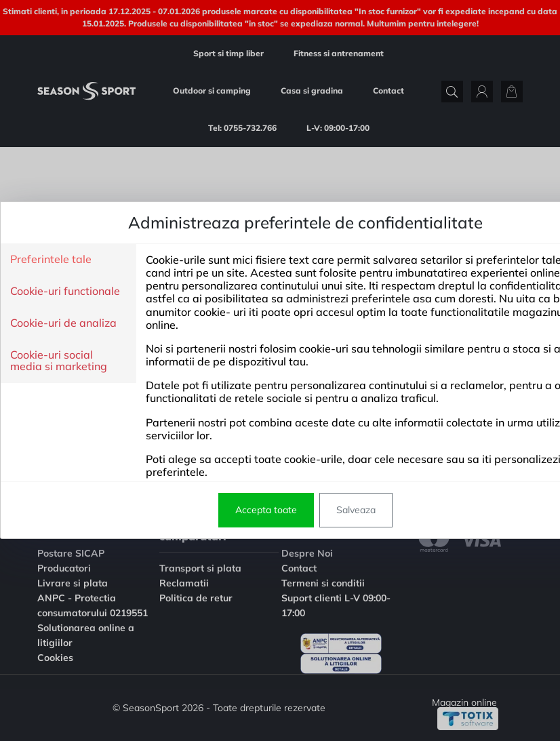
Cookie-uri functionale (65, 292)
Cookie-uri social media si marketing (59, 361)
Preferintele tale (51, 260)
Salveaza (356, 510)
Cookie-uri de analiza (63, 323)
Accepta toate (266, 510)
